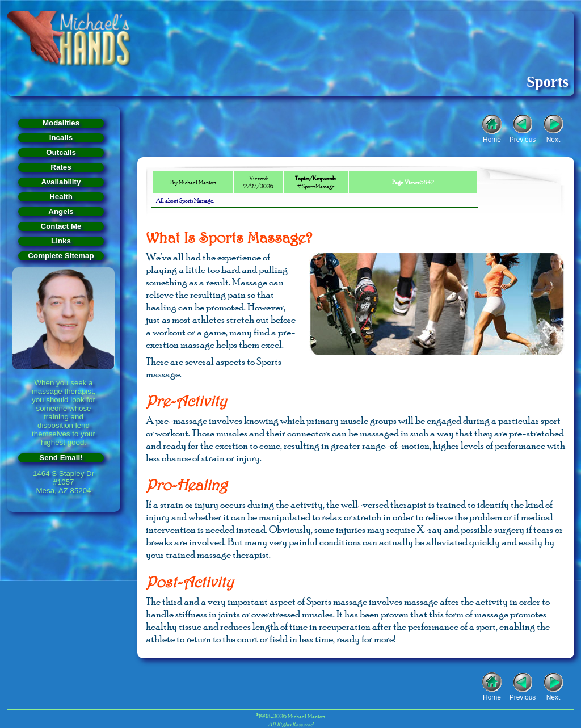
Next (553, 138)
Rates (61, 167)
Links (61, 241)
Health (61, 197)
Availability (61, 182)
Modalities (61, 123)
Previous (523, 138)
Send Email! (61, 458)
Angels (61, 211)
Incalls (61, 138)
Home (492, 138)
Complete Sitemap (61, 256)
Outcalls (61, 152)
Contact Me (61, 226)
